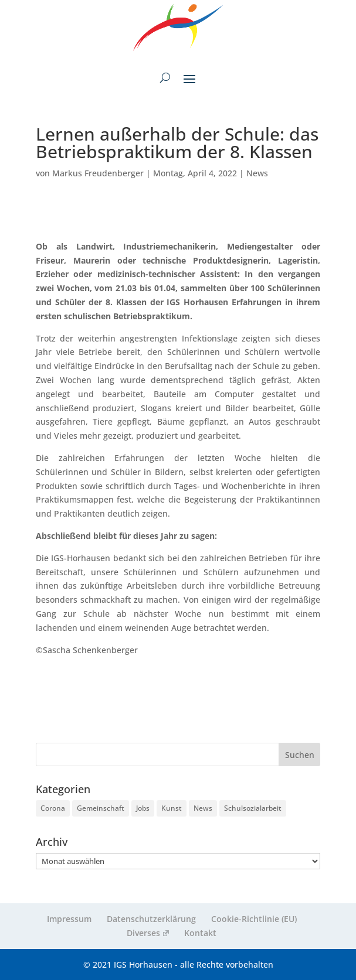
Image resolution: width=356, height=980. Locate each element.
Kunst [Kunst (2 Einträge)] (172, 808)
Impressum (69, 919)
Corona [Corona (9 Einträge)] (53, 808)
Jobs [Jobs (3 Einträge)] (143, 808)
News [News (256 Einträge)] (203, 808)
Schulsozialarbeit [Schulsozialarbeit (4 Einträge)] (253, 808)
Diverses (148, 933)
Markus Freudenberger (98, 173)
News (257, 173)
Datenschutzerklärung (151, 919)
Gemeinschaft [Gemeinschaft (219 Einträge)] (101, 808)
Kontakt (200, 933)
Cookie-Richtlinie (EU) (254, 919)
